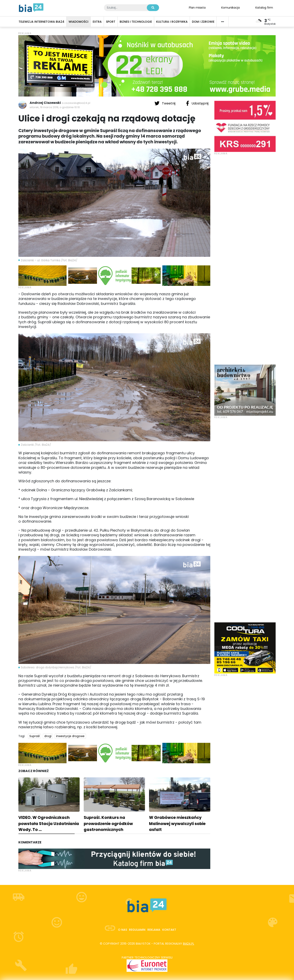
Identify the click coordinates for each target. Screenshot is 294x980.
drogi (48, 736)
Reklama (154, 930)
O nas (122, 930)
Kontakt (169, 930)
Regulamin (137, 930)
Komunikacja (231, 7)
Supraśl (35, 736)
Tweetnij (165, 103)
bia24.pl (189, 944)
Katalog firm (264, 7)
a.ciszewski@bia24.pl (76, 103)
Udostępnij (197, 103)
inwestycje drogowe (70, 736)
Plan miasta (197, 7)
